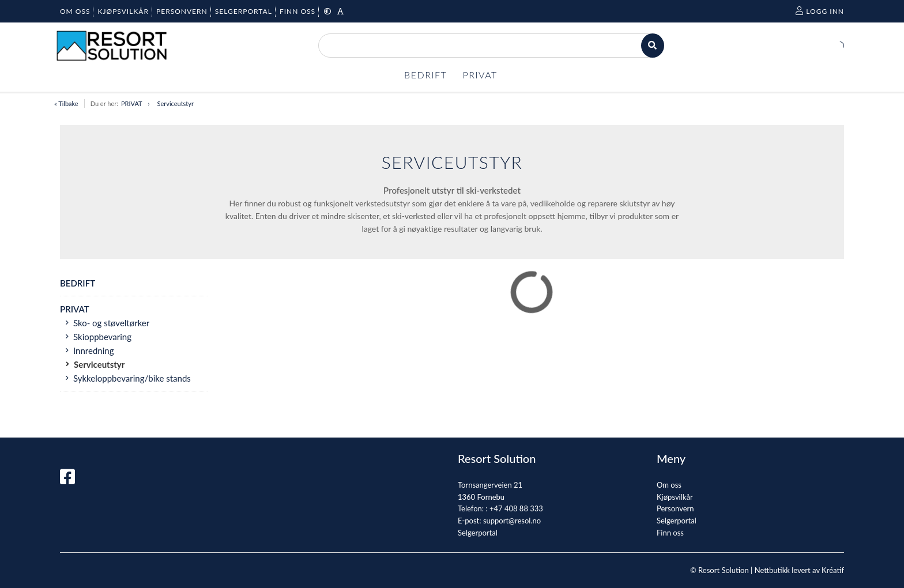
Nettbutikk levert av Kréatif (799, 570)
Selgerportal (478, 533)
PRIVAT (132, 103)
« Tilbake (66, 103)
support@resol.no (512, 521)
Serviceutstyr (176, 103)
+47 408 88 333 (516, 508)
